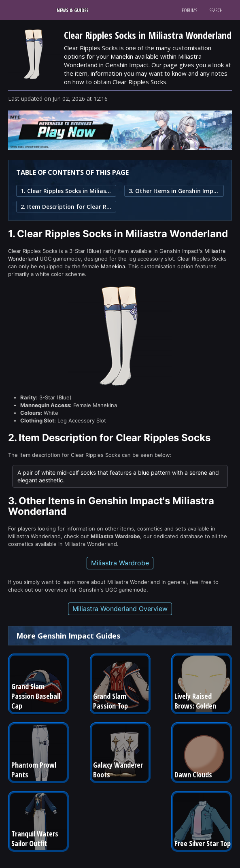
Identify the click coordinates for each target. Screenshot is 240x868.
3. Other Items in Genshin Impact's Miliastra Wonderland (174, 191)
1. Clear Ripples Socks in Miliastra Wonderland (66, 191)
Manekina (113, 266)
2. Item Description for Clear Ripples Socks (66, 207)
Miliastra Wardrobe (120, 563)
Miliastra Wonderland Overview (120, 609)
